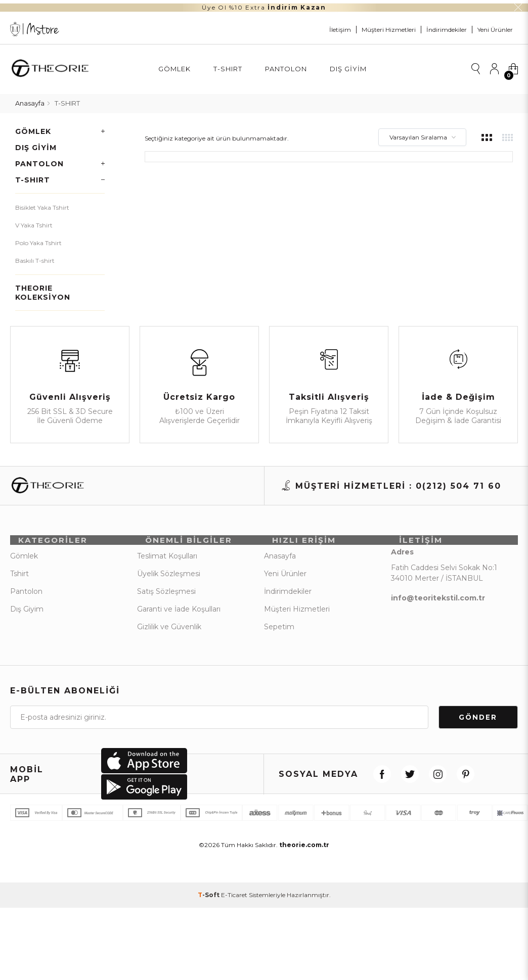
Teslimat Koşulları (167, 559)
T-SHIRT (228, 69)
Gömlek (174, 69)
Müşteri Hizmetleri (389, 30)
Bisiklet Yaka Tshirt (42, 203)
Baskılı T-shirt (35, 256)
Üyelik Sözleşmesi (169, 577)
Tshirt (19, 577)
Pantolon (286, 69)
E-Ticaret (234, 907)
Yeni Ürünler (495, 30)
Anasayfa (280, 559)
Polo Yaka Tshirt (38, 238)
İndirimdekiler (447, 30)
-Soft (209, 907)
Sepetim (279, 630)
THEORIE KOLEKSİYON (43, 288)
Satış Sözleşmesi (166, 595)
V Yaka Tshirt (34, 221)
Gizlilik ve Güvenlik (169, 630)
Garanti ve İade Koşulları (179, 613)
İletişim (340, 30)
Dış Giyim (348, 69)
